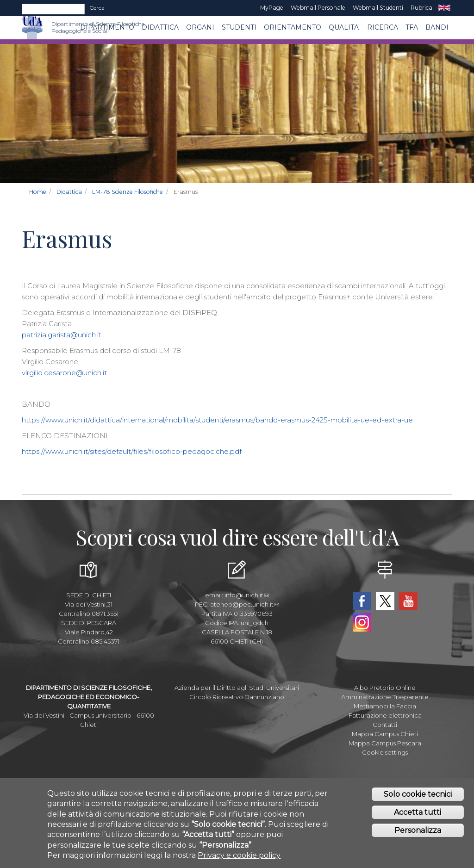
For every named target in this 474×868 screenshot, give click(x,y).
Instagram (362, 622)
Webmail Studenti (378, 8)
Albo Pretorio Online (385, 688)
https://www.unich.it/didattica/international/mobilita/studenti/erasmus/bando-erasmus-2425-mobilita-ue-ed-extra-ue (217, 420)
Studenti (239, 27)
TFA (412, 27)
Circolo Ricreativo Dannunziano (237, 697)
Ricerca (383, 27)
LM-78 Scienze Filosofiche (128, 192)
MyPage (272, 8)
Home (38, 192)
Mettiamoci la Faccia (385, 706)
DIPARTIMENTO (107, 27)
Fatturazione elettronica (385, 715)
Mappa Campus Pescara (385, 743)
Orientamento (293, 27)
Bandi (437, 27)
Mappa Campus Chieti (385, 734)
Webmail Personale (318, 8)
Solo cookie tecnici (418, 797)
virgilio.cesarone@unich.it (64, 373)
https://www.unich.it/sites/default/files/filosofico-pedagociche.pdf (132, 451)
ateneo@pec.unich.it (245, 604)
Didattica (160, 27)
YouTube (408, 601)
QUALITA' (344, 27)
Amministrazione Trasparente (385, 697)
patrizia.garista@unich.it (62, 335)
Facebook (362, 601)
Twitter (385, 601)
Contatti (385, 725)
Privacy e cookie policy (239, 858)
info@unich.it (247, 595)
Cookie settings (385, 752)
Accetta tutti (418, 815)
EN (444, 8)
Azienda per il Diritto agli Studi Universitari (237, 688)
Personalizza (418, 833)
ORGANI (200, 27)
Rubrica (421, 8)
